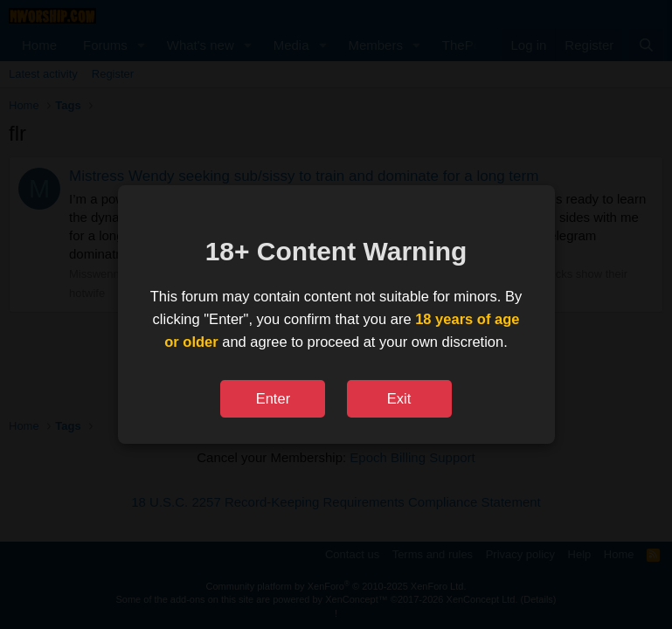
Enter (273, 398)
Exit (399, 398)
